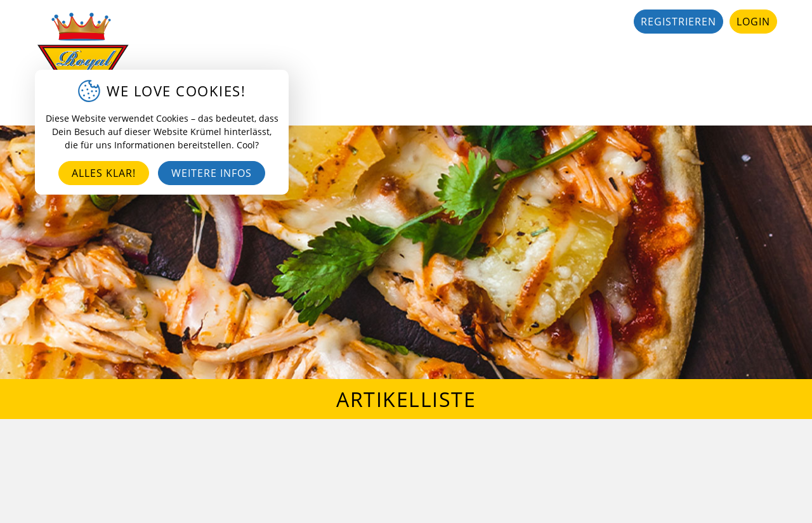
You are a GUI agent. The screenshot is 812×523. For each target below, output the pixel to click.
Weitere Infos (212, 173)
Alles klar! (104, 173)
